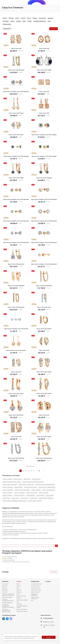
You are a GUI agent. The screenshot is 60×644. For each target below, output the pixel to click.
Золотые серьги (18, 487)
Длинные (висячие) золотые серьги (12, 482)
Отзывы (48, 581)
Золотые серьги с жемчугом (46, 498)
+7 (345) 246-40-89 (48, 618)
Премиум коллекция (22, 611)
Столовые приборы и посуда (22, 607)
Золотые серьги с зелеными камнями (45, 485)
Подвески (19, 592)
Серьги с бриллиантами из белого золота (33, 482)
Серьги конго (27, 479)
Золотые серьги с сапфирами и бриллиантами (15, 501)
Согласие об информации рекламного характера (8, 606)
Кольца (19, 586)
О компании (5, 584)
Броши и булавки (21, 596)
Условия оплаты (35, 586)
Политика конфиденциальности (8, 600)
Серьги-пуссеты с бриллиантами (47, 487)
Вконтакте (4, 619)
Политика (31, 638)
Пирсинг (19, 598)
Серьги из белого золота (31, 487)
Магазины (5, 586)
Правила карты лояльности (35, 598)
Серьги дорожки (31, 495)
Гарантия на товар (36, 590)
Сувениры (19, 604)
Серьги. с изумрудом (19, 493)
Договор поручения (7, 603)
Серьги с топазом (44, 493)
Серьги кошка (33, 498)
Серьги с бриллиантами (49, 490)
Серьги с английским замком (22, 490)
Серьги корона (24, 498)
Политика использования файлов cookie (6, 610)
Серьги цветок (50, 495)
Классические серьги (19, 495)
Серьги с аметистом (8, 490)
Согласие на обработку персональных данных (8, 595)
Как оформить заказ (36, 584)
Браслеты (19, 590)
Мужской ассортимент (22, 600)
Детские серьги (18, 479)
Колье (18, 594)
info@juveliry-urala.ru (48, 622)
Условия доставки (36, 588)
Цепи (18, 588)
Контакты (5, 592)
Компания (5, 581)
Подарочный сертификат (35, 595)
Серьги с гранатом (8, 493)
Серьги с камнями (7, 479)
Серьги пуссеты (36, 479)
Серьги (18, 584)
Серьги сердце (40, 495)
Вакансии (5, 588)
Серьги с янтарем (7, 495)
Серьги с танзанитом (32, 493)
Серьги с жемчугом (8, 487)
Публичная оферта (7, 597)
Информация (35, 581)
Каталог (19, 581)
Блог (32, 601)
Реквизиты (5, 590)
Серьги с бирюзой (36, 490)
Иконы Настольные (22, 609)
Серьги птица (6, 498)
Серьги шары (15, 498)
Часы (18, 602)
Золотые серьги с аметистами (26, 485)
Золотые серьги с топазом (35, 501)
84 (39, 471)
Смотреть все (54, 572)
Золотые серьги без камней (10, 485)
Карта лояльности (36, 592)
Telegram (7, 619)
